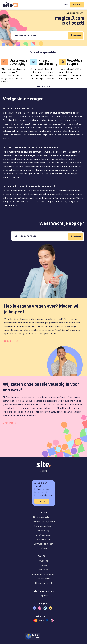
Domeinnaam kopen (43, 526)
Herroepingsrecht (44, 583)
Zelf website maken (43, 544)
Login (65, 5)
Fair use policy (43, 579)
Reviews (44, 570)
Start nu (77, 5)
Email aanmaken (43, 535)
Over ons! (8, 423)
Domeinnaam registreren (44, 522)
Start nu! (42, 501)
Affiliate (43, 548)
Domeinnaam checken (44, 517)
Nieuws (44, 565)
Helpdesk (9, 341)
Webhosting (43, 531)
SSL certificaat (44, 539)
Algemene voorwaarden (43, 574)
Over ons (44, 561)
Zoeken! (76, 35)
